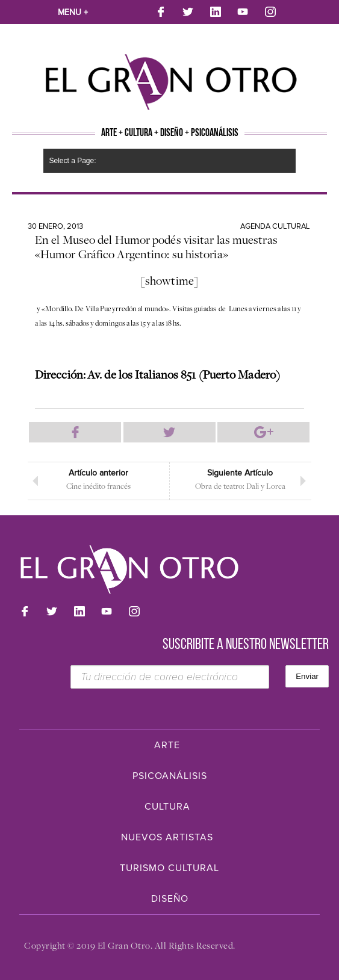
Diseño (170, 899)
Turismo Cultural (169, 868)
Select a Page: (73, 161)
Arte (167, 745)
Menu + (73, 12)
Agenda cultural (275, 226)
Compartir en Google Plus (263, 432)
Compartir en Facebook (75, 432)
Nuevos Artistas (167, 837)
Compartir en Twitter (169, 432)
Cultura (167, 807)
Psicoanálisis (170, 776)
